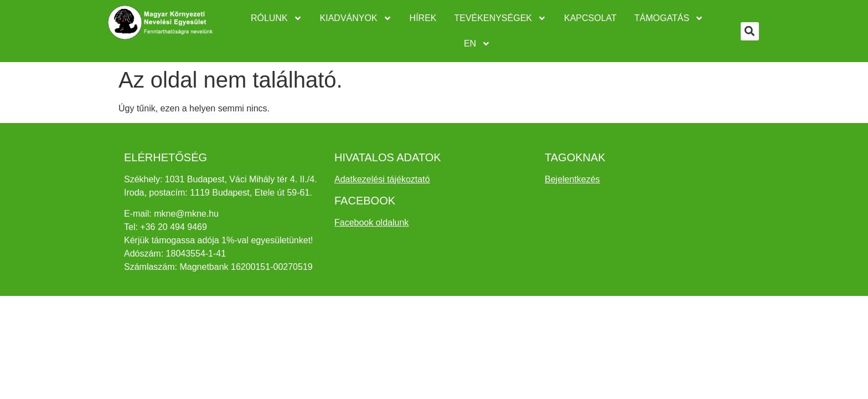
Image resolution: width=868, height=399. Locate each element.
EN (477, 44)
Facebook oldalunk (371, 222)
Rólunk (277, 18)
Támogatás (669, 18)
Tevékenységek (501, 18)
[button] (750, 31)
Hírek (423, 18)
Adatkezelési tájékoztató (382, 179)
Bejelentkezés (572, 179)
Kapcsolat (590, 18)
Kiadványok (356, 18)
